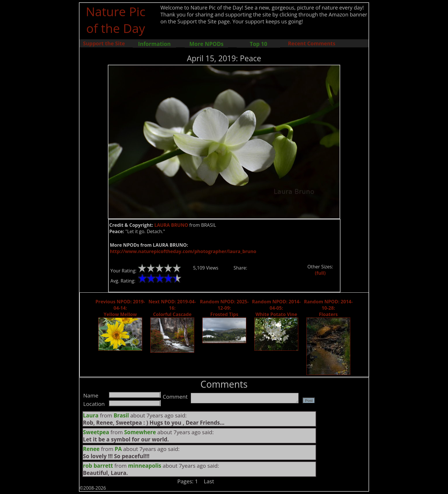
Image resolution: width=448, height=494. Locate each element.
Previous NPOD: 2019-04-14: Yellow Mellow (120, 308)
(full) (320, 273)
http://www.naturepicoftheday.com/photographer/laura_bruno (183, 251)
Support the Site (104, 43)
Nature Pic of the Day (116, 20)
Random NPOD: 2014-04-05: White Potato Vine (276, 308)
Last (209, 481)
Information (154, 44)
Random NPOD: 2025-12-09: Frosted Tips (224, 308)
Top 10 (258, 44)
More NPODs (206, 44)
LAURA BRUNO (171, 225)
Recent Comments (312, 43)
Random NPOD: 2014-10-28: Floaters (328, 308)
